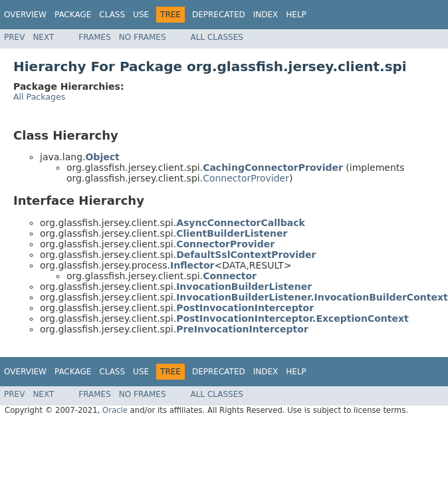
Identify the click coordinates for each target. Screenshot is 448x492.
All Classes (217, 37)
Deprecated (219, 15)
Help (296, 15)
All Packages (39, 97)
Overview (25, 15)
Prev (14, 37)
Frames (95, 37)
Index (266, 15)
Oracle (115, 410)
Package (73, 15)
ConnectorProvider (246, 178)
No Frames (143, 37)
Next (43, 37)
